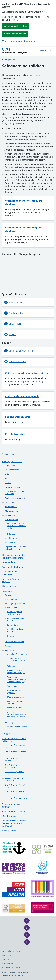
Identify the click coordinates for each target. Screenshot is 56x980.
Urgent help (10, 466)
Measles (8, 483)
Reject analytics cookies (15, 34)
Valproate (11, 666)
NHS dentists (10, 534)
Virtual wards (8, 734)
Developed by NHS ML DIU (13, 975)
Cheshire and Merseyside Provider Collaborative (14, 556)
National (11, 636)
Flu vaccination (11, 507)
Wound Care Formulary (17, 726)
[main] (28, 451)
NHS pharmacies (11, 520)
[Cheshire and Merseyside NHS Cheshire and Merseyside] (15, 51)
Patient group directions (15, 604)
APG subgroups (11, 599)
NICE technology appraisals (14, 691)
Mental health (11, 543)
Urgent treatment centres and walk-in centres (15, 548)
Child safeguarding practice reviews (26, 373)
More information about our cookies (19, 41)
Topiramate (12, 686)
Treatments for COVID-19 (15, 498)
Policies (8, 595)
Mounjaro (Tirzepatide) (17, 654)
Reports (8, 646)
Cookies (5, 959)
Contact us (6, 955)
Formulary (9, 723)
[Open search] (52, 51)
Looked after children (18, 417)
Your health (8, 454)
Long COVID (10, 502)
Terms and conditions (11, 967)
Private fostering (15, 434)
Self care (8, 474)
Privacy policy (8, 963)
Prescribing (7, 591)
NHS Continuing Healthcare (10, 573)
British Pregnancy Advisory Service (14, 613)
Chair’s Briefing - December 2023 (12, 766)
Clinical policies (9, 586)
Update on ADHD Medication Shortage (16, 672)
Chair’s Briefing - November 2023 (12, 760)
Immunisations (13, 607)
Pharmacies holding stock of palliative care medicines (16, 526)
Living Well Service (13, 487)
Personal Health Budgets (13, 567)
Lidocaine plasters (15, 708)
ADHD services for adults (13, 811)
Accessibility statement (11, 951)
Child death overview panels (22, 396)
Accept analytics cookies (16, 26)
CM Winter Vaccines (13, 470)
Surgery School (9, 831)
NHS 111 (8, 478)
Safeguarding (10, 60)
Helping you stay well (12, 462)
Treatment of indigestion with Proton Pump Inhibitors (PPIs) (17, 679)
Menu (43, 51)
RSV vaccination (11, 511)
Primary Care (13, 625)
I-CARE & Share (9, 816)
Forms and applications (14, 642)
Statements (9, 650)
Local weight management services (18, 659)
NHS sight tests (11, 538)
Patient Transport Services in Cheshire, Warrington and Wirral (14, 823)
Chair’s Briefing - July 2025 (16, 798)
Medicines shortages (16, 697)
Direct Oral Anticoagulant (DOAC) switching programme (16, 714)
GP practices (10, 515)
